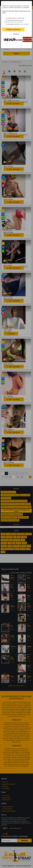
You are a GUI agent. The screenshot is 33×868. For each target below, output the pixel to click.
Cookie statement (24, 24)
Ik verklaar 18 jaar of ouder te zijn (14, 18)
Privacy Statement (18, 22)
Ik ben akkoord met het (16, 24)
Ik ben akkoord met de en (14, 21)
